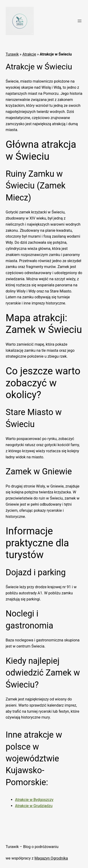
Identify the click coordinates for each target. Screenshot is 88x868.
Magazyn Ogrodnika (51, 858)
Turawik (12, 54)
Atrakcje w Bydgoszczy (34, 800)
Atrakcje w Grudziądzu (34, 806)
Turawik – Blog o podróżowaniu (32, 847)
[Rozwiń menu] (80, 21)
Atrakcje (29, 54)
